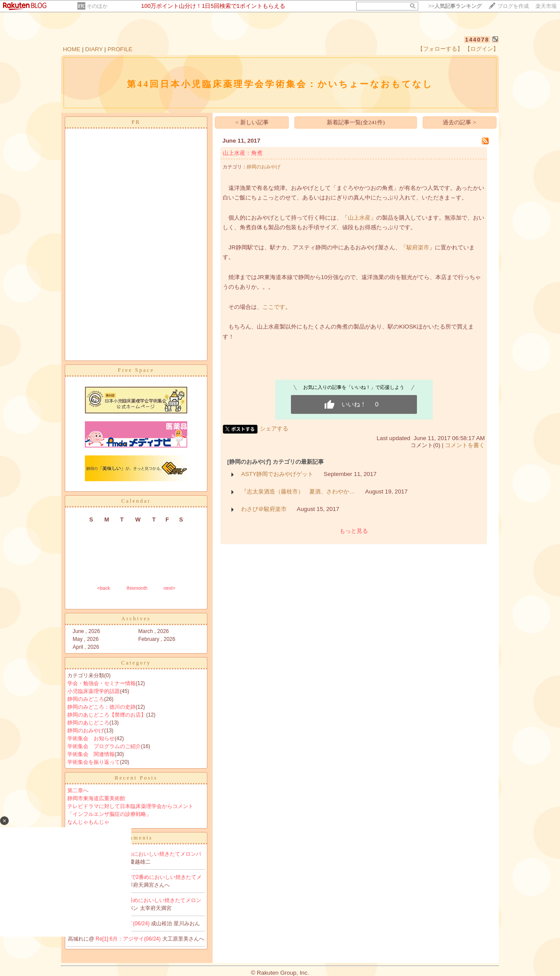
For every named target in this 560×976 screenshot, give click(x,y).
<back (104, 588)
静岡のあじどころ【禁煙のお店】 (107, 715)
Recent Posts (136, 778)
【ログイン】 (482, 49)
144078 (477, 40)
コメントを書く (465, 445)
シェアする (274, 429)
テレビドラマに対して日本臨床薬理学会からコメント (130, 806)
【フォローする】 (440, 49)
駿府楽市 (418, 247)
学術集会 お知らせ (91, 738)
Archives (136, 619)
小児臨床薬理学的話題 (94, 691)
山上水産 (359, 218)
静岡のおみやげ (86, 731)
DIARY (94, 49)
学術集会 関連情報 (91, 754)
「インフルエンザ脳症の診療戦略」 (109, 814)
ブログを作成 (513, 6)
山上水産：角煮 (243, 153)
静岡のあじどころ (88, 723)
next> (170, 588)
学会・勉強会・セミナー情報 (101, 683)
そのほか (97, 6)
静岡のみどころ (86, 699)
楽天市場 (546, 6)
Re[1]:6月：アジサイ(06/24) (129, 939)
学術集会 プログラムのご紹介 (104, 746)
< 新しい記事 (252, 122)
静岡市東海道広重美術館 (96, 798)
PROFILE (120, 49)
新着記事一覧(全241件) (356, 122)
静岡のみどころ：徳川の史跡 (101, 707)
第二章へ (78, 791)
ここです (274, 307)
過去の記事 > (459, 122)
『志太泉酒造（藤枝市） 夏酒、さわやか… (298, 491)
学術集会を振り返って (94, 762)
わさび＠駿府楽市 (264, 509)
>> (455, 6)
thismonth (137, 588)
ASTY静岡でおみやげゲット (277, 474)
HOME (72, 49)
